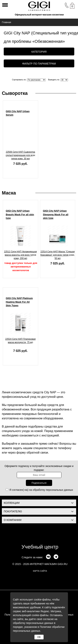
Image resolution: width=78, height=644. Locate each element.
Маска (9, 193)
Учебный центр (40, 547)
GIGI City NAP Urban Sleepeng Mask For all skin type (56, 214)
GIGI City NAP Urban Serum (18, 113)
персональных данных (59, 490)
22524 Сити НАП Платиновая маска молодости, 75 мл (20, 341)
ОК (39, 637)
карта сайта (40, 571)
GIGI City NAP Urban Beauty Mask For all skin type (20, 214)
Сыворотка (15, 93)
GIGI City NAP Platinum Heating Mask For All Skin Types (19, 302)
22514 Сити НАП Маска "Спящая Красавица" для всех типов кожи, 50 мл (58, 255)
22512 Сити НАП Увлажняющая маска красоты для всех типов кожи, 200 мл (20, 255)
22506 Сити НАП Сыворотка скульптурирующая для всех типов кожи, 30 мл (20, 155)
